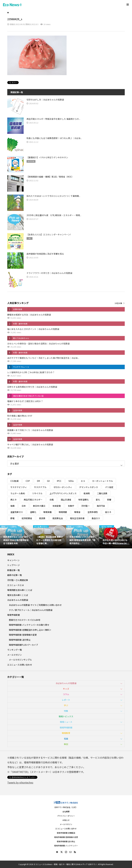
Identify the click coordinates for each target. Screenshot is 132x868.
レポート (66, 700)
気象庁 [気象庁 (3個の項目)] (71, 506)
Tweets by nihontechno (20, 782)
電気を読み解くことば (18, 595)
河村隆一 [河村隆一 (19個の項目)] (85, 506)
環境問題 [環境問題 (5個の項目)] (63, 512)
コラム (66, 694)
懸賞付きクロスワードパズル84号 (25, 620)
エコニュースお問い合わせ (20, 665)
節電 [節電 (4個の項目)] (12, 518)
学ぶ (66, 705)
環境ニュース (66, 722)
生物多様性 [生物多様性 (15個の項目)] (93, 512)
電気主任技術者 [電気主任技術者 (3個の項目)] (77, 518)
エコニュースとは (15, 585)
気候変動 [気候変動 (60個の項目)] (57, 506)
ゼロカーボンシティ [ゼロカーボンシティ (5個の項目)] (63, 487)
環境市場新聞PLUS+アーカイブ (23, 645)
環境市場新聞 (13, 615)
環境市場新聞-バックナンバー (66, 846)
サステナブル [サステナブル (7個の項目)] (40, 487)
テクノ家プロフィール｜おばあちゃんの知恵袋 (31, 610)
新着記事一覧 (13, 570)
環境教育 (66, 733)
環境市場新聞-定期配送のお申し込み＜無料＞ (30, 630)
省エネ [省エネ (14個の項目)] (108, 512)
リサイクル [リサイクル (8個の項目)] (37, 493)
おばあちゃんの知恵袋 (18, 600)
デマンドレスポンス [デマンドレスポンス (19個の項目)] (89, 487)
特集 (66, 711)
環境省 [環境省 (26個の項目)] (77, 512)
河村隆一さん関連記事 (18, 580)
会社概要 (66, 811)
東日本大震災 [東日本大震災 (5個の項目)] (39, 506)
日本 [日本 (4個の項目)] (24, 506)
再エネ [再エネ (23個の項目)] (13, 500)
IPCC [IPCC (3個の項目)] (59, 481)
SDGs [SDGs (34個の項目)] (71, 481)
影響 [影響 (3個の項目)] (109, 500)
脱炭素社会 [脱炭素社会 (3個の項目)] (58, 518)
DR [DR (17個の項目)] (38, 481)
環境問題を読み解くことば (20, 590)
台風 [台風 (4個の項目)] (52, 500)
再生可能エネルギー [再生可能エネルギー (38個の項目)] (33, 500)
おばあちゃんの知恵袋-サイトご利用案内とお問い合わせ (35, 605)
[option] (17, 537)
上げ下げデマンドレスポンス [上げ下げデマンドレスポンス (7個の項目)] (63, 493)
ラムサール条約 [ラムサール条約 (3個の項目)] (18, 493)
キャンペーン (13, 560)
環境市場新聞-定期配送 (66, 833)
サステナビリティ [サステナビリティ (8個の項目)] (19, 487)
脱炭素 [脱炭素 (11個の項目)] (42, 518)
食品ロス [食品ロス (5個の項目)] (96, 518)
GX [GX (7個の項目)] (48, 481)
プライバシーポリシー (66, 816)
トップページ (13, 565)
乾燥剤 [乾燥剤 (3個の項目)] (87, 493)
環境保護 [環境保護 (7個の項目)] (47, 512)
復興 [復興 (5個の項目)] (12, 506)
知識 (66, 739)
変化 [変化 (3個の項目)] (98, 500)
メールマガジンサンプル (20, 660)
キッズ (66, 689)
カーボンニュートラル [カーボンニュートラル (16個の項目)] (102, 481)
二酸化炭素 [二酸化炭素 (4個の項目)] (102, 493)
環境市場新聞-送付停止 (20, 640)
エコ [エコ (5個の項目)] (83, 481)
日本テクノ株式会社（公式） (66, 807)
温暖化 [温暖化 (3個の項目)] (33, 512)
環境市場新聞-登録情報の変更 (23, 635)
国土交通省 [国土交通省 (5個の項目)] (66, 500)
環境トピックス (66, 716)
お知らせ (66, 820)
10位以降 (118, 303)
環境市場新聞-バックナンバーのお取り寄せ (29, 625)
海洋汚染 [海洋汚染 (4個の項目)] (101, 506)
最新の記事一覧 (15, 575)
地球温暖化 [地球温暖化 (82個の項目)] (84, 500)
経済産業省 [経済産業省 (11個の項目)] (27, 518)
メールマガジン (15, 655)
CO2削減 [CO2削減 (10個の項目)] (14, 481)
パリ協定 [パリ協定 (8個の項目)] (109, 487)
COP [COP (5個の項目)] (28, 481)
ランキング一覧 (15, 650)
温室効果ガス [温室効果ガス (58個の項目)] (17, 512)
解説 (66, 744)
